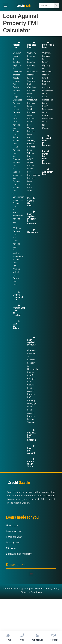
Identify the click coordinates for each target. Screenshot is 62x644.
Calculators (33, 232)
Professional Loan (48, 46)
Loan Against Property (31, 342)
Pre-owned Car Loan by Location (46, 157)
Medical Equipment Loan (18, 297)
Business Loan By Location (32, 436)
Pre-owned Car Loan (30, 202)
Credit (24, 6)
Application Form (48, 173)
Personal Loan (17, 46)
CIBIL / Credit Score (31, 464)
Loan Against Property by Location (32, 219)
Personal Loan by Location (46, 142)
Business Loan (32, 46)
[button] (5, 6)
